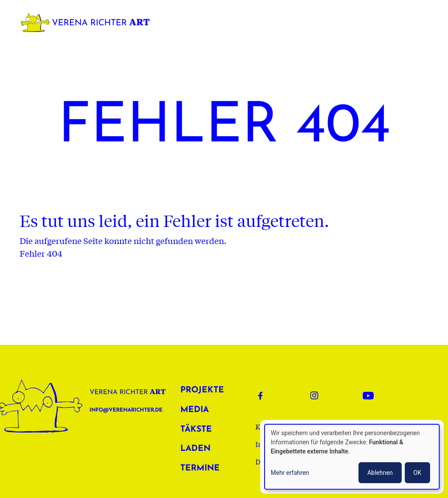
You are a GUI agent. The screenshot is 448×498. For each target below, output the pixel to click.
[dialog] (352, 457)
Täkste (196, 430)
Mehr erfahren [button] (290, 473)
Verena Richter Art (87, 22)
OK (417, 473)
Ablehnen (380, 473)
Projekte (200, 390)
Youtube (371, 395)
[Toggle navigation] (423, 22)
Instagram (318, 395)
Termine (200, 469)
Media (195, 410)
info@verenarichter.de (126, 410)
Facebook (266, 395)
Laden (195, 449)
